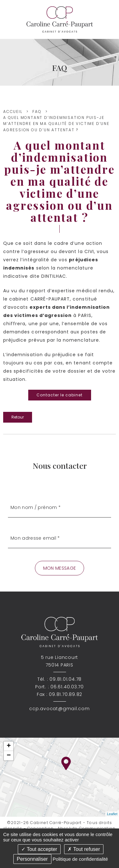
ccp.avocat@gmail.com (59, 709)
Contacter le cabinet (60, 395)
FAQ (37, 112)
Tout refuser (84, 849)
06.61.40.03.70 (67, 687)
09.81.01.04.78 (66, 679)
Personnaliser (32, 859)
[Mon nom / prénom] (60, 508)
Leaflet (112, 814)
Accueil (13, 112)
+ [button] (9, 746)
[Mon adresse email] (60, 539)
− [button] (9, 756)
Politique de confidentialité (80, 859)
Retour (18, 417)
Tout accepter (39, 849)
